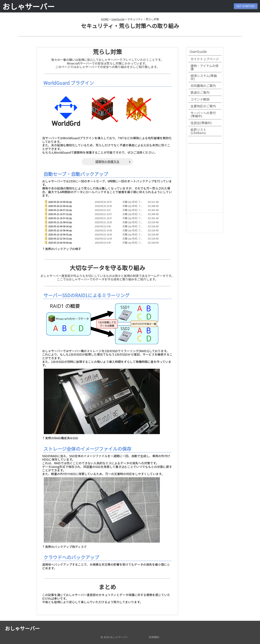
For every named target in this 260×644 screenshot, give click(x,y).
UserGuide (118, 19)
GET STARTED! (246, 6)
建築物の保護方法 (107, 161)
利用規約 (154, 637)
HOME (105, 19)
